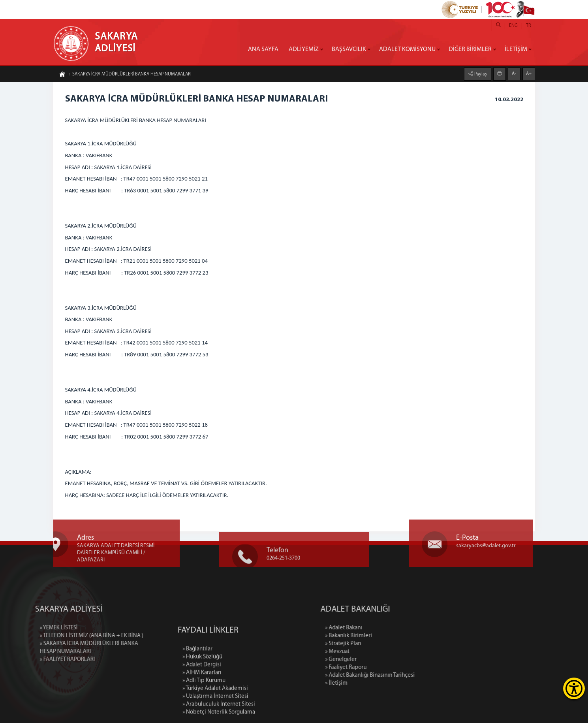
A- (514, 73)
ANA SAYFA (263, 49)
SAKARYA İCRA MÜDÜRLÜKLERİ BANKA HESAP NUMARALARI (130, 75)
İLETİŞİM (516, 49)
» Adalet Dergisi (202, 696)
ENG (513, 26)
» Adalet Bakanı (376, 628)
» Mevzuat (370, 652)
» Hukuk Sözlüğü (202, 688)
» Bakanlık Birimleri (381, 636)
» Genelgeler (373, 660)
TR (528, 26)
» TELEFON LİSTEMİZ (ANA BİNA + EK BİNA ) (59, 636)
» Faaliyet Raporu (378, 667)
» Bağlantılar (197, 680)
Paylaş (480, 74)
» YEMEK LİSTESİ (26, 628)
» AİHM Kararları (202, 703)
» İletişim (369, 683)
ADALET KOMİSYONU (407, 49)
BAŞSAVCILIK (349, 49)
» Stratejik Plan (375, 644)
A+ (529, 73)
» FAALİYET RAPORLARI (35, 660)
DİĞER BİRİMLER (470, 49)
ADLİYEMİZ (304, 49)
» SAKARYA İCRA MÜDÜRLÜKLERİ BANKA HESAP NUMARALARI (56, 648)
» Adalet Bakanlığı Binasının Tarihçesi (402, 675)
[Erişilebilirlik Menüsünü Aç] (574, 688)
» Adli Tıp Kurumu (204, 711)
